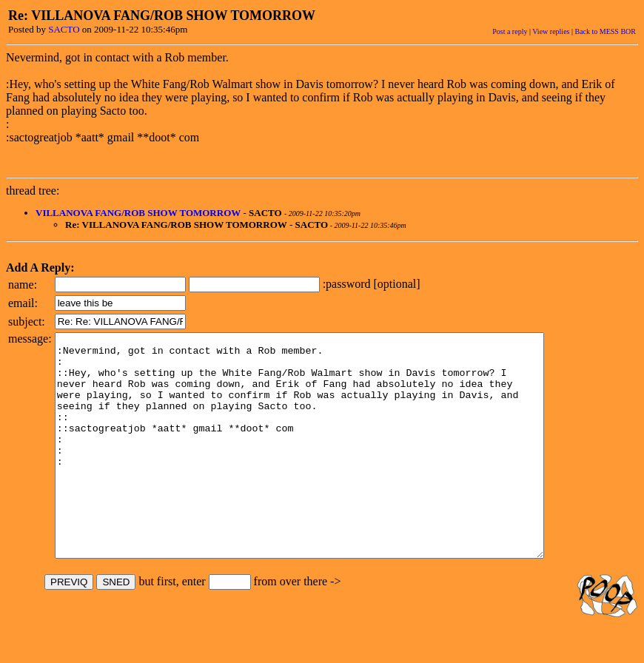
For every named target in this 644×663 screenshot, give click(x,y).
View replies (551, 31)
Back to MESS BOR (605, 31)
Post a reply (510, 31)
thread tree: (33, 191)
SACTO (64, 29)
